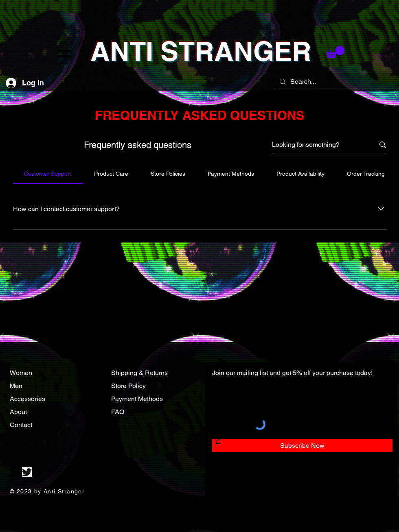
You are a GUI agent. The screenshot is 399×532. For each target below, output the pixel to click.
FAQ (118, 412)
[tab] (48, 174)
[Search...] (336, 82)
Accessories (28, 399)
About (19, 412)
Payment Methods (137, 399)
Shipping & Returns (139, 373)
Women (21, 373)
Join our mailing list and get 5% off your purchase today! (292, 373)
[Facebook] (39, 472)
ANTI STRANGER (201, 51)
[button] (64, 54)
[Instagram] (15, 472)
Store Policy (128, 386)
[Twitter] (27, 472)
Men (16, 386)
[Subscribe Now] (302, 446)
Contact (22, 425)
